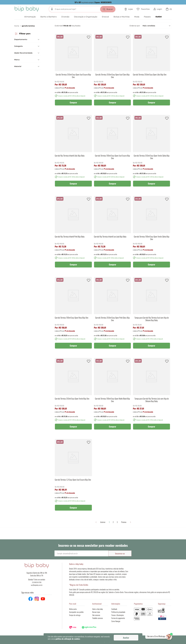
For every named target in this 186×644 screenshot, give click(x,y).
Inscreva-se (120, 553)
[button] (52, 9)
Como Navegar (116, 621)
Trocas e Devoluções (118, 615)
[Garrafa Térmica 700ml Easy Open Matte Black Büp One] (113, 396)
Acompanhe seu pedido (76, 612)
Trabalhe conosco (98, 618)
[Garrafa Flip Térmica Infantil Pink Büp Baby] (73, 234)
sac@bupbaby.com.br (37, 585)
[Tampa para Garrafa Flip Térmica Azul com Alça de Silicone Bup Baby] (152, 315)
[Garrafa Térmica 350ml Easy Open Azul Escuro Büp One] (73, 71)
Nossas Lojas (96, 612)
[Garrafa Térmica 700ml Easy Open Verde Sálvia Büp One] (152, 234)
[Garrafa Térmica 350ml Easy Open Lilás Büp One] (152, 71)
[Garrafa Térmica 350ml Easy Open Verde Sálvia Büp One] (152, 153)
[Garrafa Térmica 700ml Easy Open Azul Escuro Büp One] (113, 153)
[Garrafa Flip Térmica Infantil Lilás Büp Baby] (73, 153)
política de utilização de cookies (68, 639)
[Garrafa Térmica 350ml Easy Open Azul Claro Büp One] (113, 71)
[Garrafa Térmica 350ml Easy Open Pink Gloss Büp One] (113, 315)
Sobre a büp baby (98, 609)
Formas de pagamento (118, 618)
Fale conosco (96, 615)
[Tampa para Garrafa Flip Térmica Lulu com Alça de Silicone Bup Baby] (152, 396)
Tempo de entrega (75, 615)
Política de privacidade (118, 612)
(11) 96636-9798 (37, 582)
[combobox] (82, 9)
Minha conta (73, 609)
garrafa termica (28, 26)
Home (17, 26)
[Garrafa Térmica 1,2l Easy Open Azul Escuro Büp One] (73, 477)
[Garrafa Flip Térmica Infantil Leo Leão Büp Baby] (113, 234)
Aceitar (126, 638)
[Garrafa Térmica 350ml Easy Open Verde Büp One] (73, 396)
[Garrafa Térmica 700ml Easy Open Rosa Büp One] (73, 315)
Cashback (114, 609)
